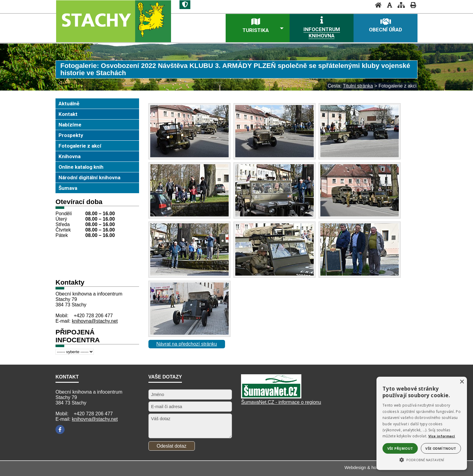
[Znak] (185, 5)
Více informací (442, 436)
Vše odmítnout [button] (441, 448)
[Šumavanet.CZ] (271, 397)
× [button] (462, 382)
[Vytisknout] (411, 5)
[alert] (422, 423)
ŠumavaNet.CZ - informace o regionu (281, 402)
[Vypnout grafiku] (388, 5)
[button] (422, 459)
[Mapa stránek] (399, 5)
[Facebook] (60, 430)
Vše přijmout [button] (400, 448)
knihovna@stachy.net (95, 321)
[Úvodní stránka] (376, 5)
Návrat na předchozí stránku (187, 344)
